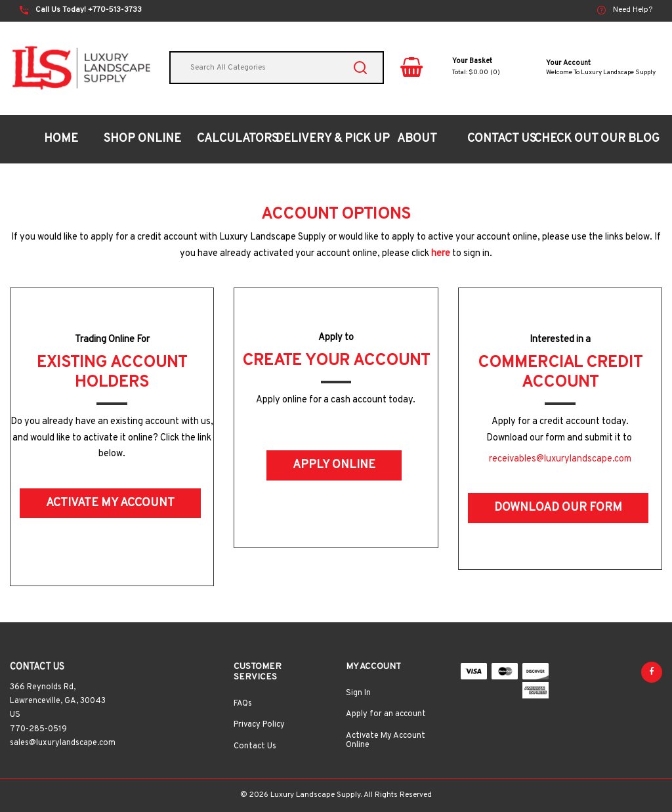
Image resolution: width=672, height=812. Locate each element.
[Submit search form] (360, 68)
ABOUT (417, 139)
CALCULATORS (238, 139)
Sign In (358, 693)
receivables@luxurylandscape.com (560, 459)
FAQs (243, 704)
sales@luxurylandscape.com (63, 743)
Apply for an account (386, 714)
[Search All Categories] (277, 68)
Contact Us (255, 746)
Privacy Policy (259, 725)
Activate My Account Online (386, 740)
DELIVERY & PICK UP (333, 139)
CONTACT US (502, 139)
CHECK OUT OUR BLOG (597, 139)
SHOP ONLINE (142, 139)
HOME (61, 139)
